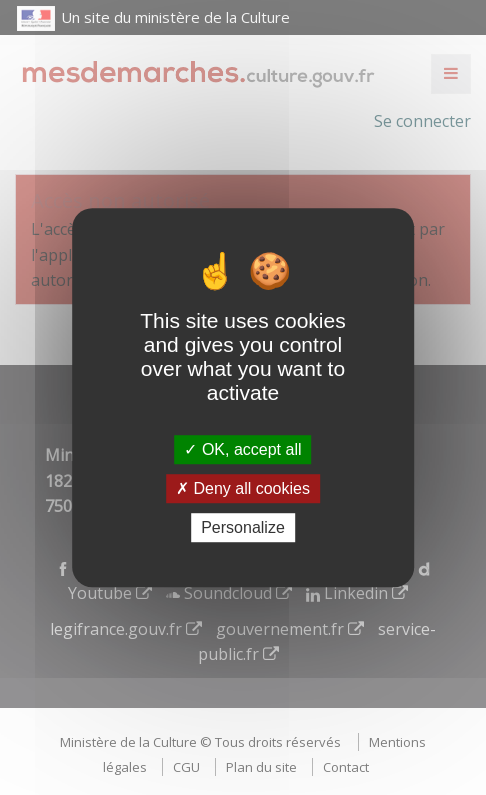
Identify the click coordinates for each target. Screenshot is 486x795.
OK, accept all (242, 449)
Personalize (243, 527)
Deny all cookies (243, 488)
